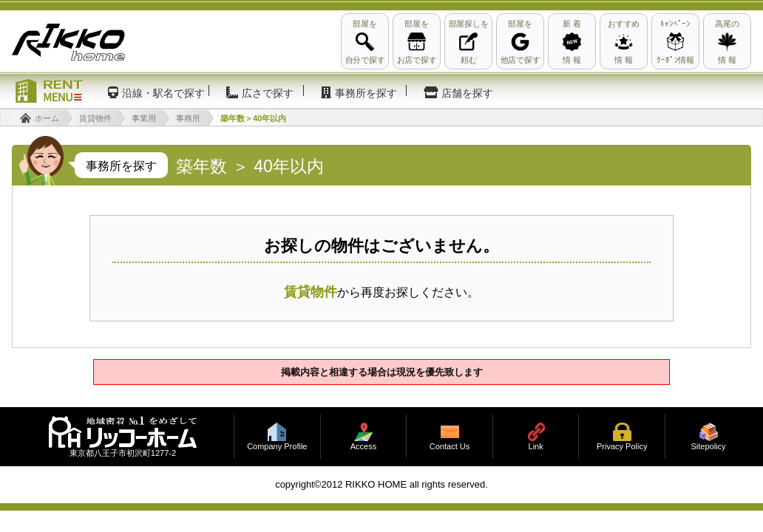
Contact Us (450, 447)
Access (363, 447)
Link (536, 447)
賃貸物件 (311, 292)
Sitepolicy (708, 447)
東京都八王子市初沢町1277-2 (123, 453)
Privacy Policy (622, 447)
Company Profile (277, 447)
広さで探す (268, 93)
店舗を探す (467, 93)
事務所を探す (366, 93)
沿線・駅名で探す (163, 93)
